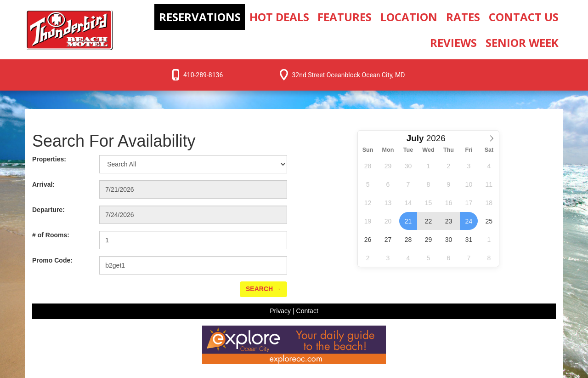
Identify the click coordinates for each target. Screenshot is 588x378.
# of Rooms (51, 235)
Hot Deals (279, 17)
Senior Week (522, 43)
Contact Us (524, 17)
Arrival (43, 184)
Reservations (200, 17)
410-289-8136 (203, 75)
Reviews (453, 43)
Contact (307, 311)
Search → (263, 289)
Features (345, 17)
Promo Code (52, 260)
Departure (48, 210)
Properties (49, 159)
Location (409, 17)
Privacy (280, 311)
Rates (463, 17)
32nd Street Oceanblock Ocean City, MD (348, 75)
